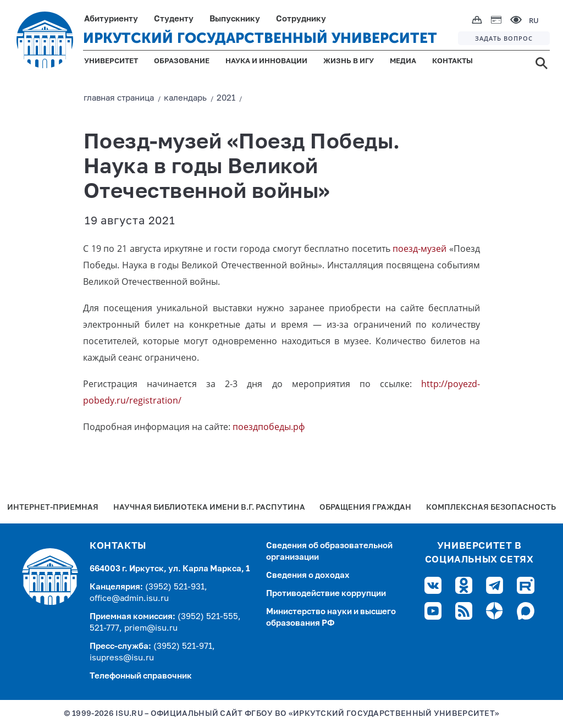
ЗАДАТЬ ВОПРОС (504, 38)
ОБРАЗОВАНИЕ (182, 61)
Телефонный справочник (141, 676)
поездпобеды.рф (269, 427)
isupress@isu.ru (122, 658)
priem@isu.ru (151, 628)
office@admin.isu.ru (129, 599)
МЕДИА (403, 61)
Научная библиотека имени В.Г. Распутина (209, 508)
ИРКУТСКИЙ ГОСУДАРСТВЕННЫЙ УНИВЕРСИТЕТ (260, 38)
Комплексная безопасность (491, 508)
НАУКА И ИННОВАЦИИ (266, 61)
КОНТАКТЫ (452, 61)
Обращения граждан (365, 508)
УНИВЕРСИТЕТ (111, 61)
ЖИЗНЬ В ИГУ (349, 61)
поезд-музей (420, 249)
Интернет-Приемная (53, 508)
